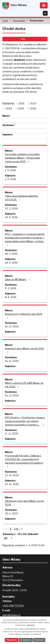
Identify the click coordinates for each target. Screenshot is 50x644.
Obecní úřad (19, 21)
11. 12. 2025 (12, 434)
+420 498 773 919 (13, 606)
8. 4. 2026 (11, 297)
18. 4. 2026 (11, 263)
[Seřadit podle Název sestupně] (11, 116)
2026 (33, 109)
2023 (33, 103)
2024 (9, 109)
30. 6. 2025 (11, 514)
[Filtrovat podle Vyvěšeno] (25, 131)
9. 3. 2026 (11, 288)
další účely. (31, 625)
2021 (22, 103)
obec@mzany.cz (11, 615)
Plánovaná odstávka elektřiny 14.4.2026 (22, 198)
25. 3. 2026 (11, 208)
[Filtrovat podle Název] (25, 121)
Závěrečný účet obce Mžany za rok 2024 (24, 503)
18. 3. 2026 (11, 254)
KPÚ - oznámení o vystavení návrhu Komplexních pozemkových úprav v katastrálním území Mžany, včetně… (25, 240)
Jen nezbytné (26, 640)
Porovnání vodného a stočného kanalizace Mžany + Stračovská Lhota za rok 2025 (22, 158)
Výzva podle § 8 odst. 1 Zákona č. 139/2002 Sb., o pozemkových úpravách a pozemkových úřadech (24, 461)
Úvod (5, 21)
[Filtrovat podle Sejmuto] (25, 141)
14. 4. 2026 (11, 217)
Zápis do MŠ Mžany (18, 280)
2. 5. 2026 (11, 179)
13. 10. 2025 (12, 475)
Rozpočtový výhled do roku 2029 (24, 316)
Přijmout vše (12, 640)
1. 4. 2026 (10, 170)
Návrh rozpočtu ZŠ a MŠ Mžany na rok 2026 (24, 385)
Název (6, 116)
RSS (34, 39)
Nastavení (39, 640)
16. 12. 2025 (12, 326)
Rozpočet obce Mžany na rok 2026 (24, 350)
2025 (21, 109)
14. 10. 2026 (12, 484)
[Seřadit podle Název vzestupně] (11, 115)
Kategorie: (8, 103)
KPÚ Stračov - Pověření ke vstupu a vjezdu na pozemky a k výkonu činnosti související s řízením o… (25, 421)
